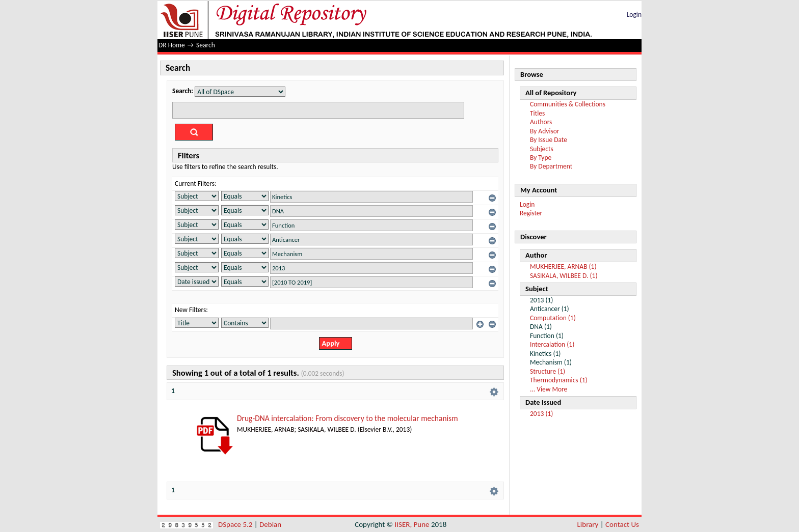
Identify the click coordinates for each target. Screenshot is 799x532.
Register (531, 213)
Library (588, 524)
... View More (549, 389)
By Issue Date (549, 140)
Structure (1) (548, 371)
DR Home (172, 45)
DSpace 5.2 (236, 524)
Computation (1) (553, 318)
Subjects (542, 149)
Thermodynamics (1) (559, 380)
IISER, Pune (412, 524)
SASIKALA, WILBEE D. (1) (564, 276)
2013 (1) (541, 414)
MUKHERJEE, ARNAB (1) (563, 267)
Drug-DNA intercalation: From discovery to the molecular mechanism (348, 418)
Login (634, 15)
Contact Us (622, 524)
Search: (183, 91)
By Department (551, 166)
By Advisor (545, 131)
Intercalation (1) (552, 344)
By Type (541, 158)
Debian (270, 524)
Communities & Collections (568, 104)
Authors (541, 122)
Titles (537, 113)
